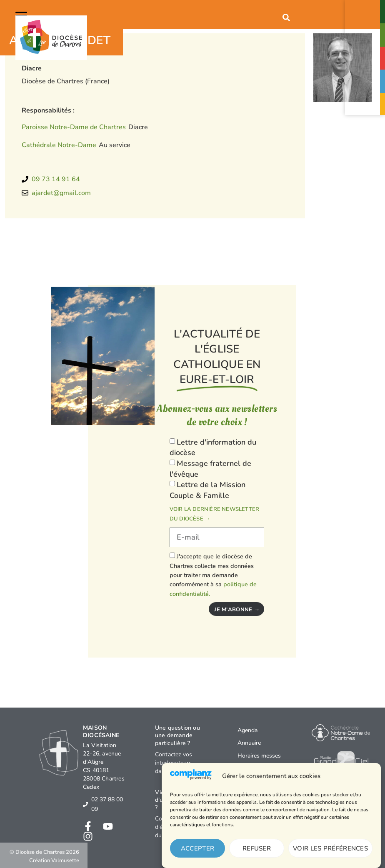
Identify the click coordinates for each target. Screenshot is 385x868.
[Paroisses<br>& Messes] (366, 31)
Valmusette (65, 860)
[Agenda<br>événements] (366, 53)
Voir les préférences (330, 848)
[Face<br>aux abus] (366, 77)
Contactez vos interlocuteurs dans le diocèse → (179, 763)
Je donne (366, 108)
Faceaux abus (366, 86)
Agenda (247, 730)
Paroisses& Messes (366, 40)
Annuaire (249, 743)
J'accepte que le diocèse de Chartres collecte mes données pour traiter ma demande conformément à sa (213, 575)
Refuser (257, 848)
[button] (23, 15)
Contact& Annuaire (366, 16)
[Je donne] (366, 102)
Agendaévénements (366, 63)
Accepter (197, 848)
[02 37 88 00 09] (85, 804)
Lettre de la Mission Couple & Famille (207, 490)
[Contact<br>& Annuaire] (366, 8)
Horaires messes (259, 756)
